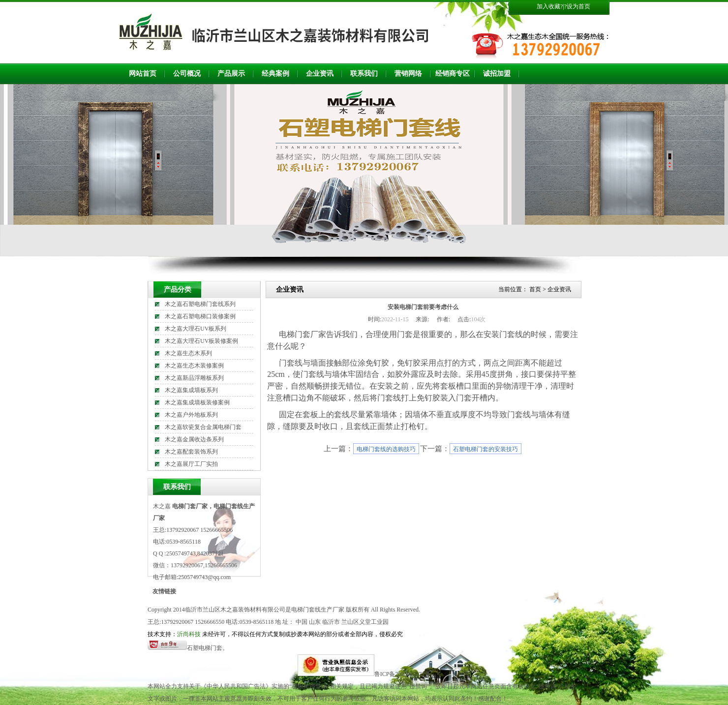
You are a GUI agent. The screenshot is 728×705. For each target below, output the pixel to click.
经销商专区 (453, 74)
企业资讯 (320, 74)
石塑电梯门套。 (208, 648)
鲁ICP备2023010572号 (403, 674)
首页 (535, 289)
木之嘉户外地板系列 (191, 415)
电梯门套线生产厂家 (318, 610)
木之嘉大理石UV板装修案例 (201, 341)
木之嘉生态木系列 (188, 353)
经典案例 (275, 74)
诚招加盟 (497, 74)
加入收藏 (548, 6)
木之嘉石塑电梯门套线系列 (200, 304)
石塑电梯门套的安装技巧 (485, 449)
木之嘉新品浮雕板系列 (194, 378)
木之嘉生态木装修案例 (194, 366)
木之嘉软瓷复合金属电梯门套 (203, 427)
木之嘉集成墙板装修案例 (197, 402)
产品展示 (231, 74)
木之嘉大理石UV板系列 (196, 329)
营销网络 (408, 74)
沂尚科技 (189, 634)
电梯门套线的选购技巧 (386, 449)
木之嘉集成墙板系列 (191, 390)
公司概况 (187, 74)
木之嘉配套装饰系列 (191, 452)
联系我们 (364, 74)
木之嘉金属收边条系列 (194, 439)
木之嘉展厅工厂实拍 (191, 464)
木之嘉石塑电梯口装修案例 (200, 316)
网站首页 (143, 74)
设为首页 (578, 6)
